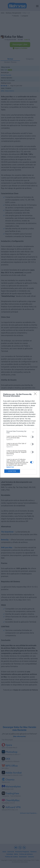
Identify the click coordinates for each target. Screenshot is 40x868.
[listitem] (20, 432)
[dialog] (20, 434)
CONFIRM (12, 471)
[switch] (32, 437)
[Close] (36, 394)
